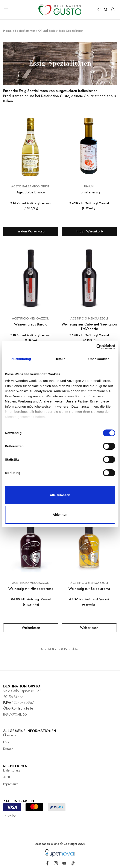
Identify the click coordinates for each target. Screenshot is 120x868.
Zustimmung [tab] (21, 359)
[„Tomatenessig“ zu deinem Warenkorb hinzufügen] (89, 231)
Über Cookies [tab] (99, 359)
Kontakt (8, 749)
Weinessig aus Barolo (31, 324)
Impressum (11, 784)
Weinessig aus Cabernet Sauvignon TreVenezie (89, 327)
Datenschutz (12, 770)
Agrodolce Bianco (31, 192)
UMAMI (89, 186)
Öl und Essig (47, 31)
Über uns (10, 735)
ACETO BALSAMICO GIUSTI (31, 186)
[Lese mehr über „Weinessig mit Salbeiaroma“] (89, 628)
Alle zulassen (60, 495)
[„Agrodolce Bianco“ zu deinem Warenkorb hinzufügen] (31, 231)
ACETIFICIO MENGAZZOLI (31, 318)
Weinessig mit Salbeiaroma (89, 589)
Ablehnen (60, 515)
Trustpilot (9, 816)
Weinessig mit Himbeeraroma (31, 589)
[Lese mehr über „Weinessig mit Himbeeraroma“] (31, 628)
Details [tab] (60, 359)
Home (7, 31)
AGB (7, 777)
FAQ (6, 742)
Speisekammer (25, 31)
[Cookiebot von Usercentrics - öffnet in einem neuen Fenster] (96, 347)
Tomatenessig (89, 192)
